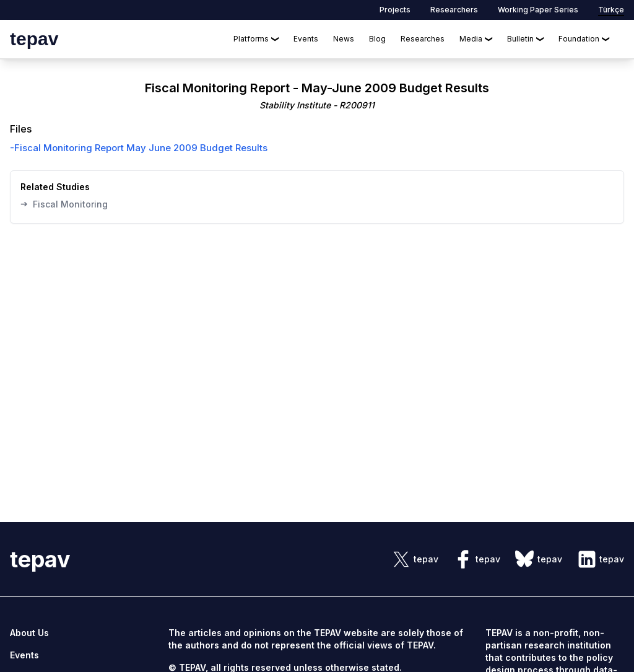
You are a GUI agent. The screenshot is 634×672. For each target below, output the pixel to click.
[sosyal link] (415, 559)
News (344, 39)
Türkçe (611, 10)
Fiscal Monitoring (64, 204)
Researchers (454, 10)
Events (306, 39)
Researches (423, 39)
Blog (377, 39)
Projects (395, 10)
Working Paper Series (538, 10)
